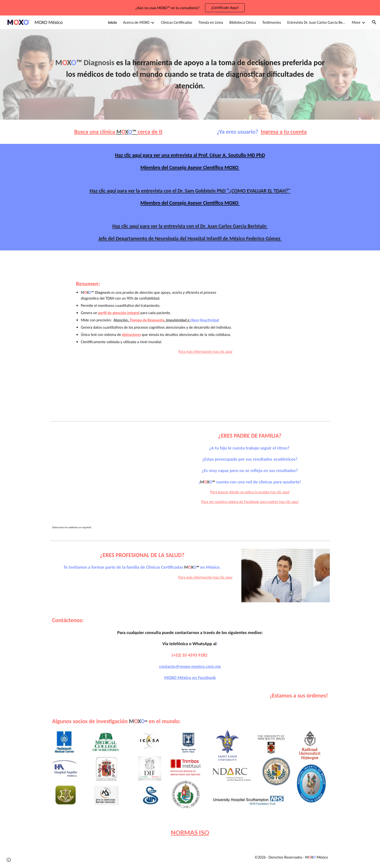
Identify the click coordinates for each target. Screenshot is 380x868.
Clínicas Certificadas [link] (176, 22)
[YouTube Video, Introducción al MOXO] (286, 379)
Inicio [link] (112, 22)
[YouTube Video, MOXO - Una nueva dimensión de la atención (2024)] (286, 308)
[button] (374, 22)
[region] (190, 8)
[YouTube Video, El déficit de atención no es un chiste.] (106, 476)
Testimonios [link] (272, 22)
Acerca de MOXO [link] (136, 22)
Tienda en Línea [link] (211, 22)
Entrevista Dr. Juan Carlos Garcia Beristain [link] (317, 22)
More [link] (356, 22)
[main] (190, 74)
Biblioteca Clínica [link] (243, 22)
